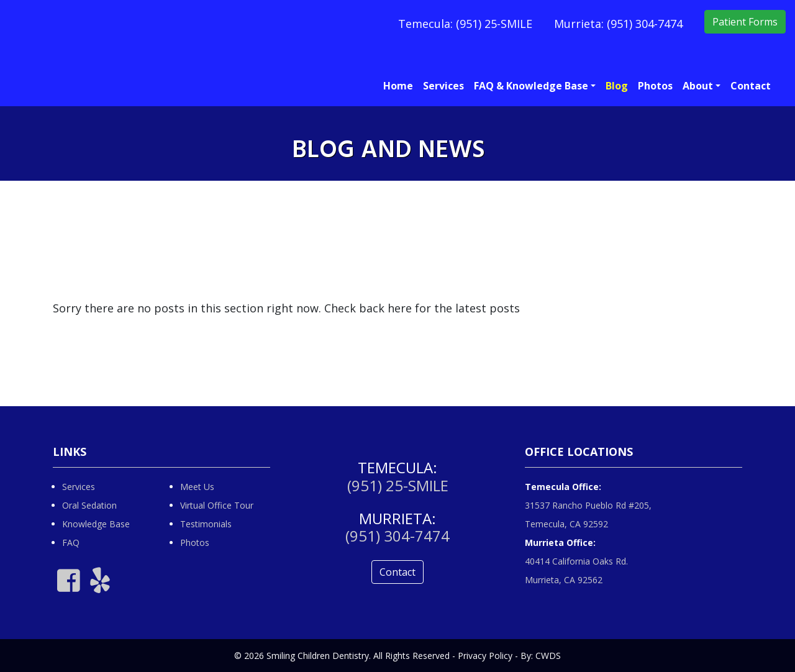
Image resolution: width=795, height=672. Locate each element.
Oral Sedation (89, 505)
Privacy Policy (485, 656)
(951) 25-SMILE (494, 24)
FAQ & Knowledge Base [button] (531, 86)
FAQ (71, 543)
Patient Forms (745, 22)
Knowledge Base (96, 524)
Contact (751, 86)
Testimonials (206, 524)
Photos (655, 86)
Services (443, 86)
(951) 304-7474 (645, 24)
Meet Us (197, 487)
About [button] (698, 86)
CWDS (548, 656)
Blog (617, 86)
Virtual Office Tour (217, 505)
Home (398, 86)
